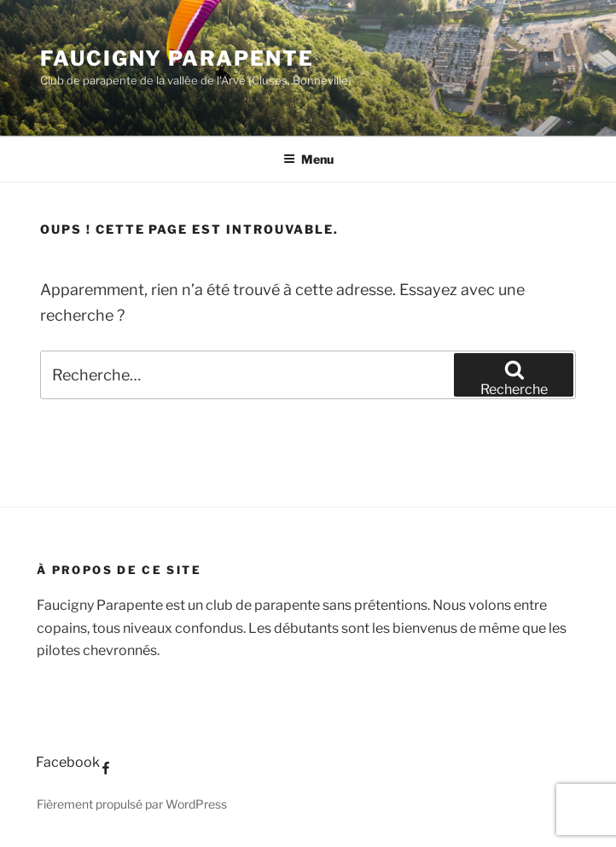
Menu (308, 159)
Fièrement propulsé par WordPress (132, 804)
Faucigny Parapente (177, 58)
